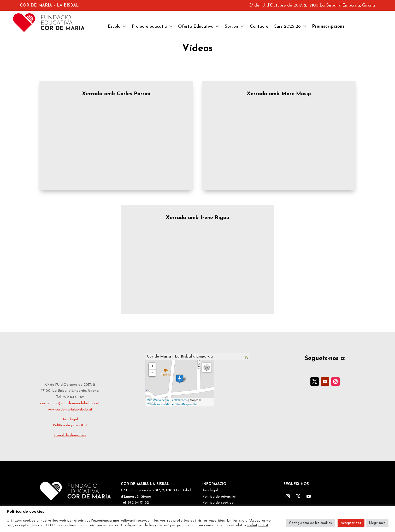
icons (183, 400)
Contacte (259, 26)
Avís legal (70, 419)
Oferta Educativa (199, 27)
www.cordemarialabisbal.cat (70, 410)
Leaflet (175, 400)
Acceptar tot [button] (351, 523)
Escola (117, 27)
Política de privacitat (70, 425)
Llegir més (377, 523)
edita (193, 404)
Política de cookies (218, 503)
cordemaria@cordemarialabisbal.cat (70, 403)
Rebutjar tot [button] (258, 525)
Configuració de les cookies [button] (310, 523)
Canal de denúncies (70, 435)
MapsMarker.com (158, 400)
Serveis (235, 27)
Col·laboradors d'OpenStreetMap (168, 404)
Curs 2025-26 (290, 27)
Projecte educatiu (152, 27)
